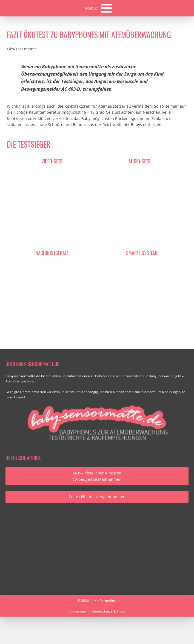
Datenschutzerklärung (109, 611)
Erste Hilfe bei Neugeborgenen (97, 497)
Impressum (77, 611)
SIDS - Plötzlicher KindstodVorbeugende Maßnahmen (97, 476)
